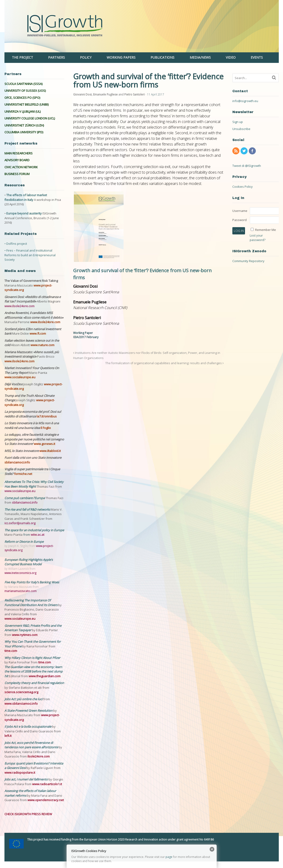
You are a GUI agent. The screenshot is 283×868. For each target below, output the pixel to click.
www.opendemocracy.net (46, 800)
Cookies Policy (243, 187)
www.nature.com (42, 345)
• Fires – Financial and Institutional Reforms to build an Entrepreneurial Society (30, 255)
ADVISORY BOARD (17, 160)
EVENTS (257, 57)
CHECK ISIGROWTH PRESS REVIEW (28, 814)
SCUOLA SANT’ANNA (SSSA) (23, 84)
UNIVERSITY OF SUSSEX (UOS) (25, 91)
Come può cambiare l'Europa (25, 498)
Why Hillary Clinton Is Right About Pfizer (32, 658)
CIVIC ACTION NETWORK (21, 167)
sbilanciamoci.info (17, 462)
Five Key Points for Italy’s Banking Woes (32, 582)
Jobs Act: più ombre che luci (23, 699)
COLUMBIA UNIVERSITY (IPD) (24, 132)
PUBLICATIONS (162, 57)
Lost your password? (258, 238)
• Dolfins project (16, 244)
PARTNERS (57, 57)
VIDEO (231, 57)
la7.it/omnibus (47, 416)
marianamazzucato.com (21, 591)
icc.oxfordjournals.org (20, 523)
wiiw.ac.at (38, 535)
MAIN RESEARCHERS (19, 153)
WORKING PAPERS (121, 57)
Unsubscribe (241, 129)
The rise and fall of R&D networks (28, 509)
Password (240, 220)
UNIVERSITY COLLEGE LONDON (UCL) (30, 118)
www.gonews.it (44, 444)
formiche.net (23, 474)
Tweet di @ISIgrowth (247, 166)
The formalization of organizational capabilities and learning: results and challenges (164, 363)
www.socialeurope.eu (20, 377)
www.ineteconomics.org (20, 573)
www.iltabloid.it (50, 451)
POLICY (86, 57)
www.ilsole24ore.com (19, 306)
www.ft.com (38, 333)
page (169, 857)
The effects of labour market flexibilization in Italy (26, 197)
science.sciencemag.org (21, 692)
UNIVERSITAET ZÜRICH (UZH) (24, 125)
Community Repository (248, 261)
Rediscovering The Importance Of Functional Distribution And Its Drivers (31, 603)
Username (240, 211)
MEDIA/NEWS (200, 57)
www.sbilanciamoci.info (21, 704)
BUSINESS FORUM (17, 174)
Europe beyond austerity (24, 213)
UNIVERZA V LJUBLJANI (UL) (23, 111)
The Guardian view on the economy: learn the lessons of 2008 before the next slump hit (34, 671)
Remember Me (266, 230)
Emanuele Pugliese (105, 94)
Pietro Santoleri (134, 94)
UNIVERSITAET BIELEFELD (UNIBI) (26, 104)
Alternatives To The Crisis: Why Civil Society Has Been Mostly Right (34, 484)
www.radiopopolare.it (20, 772)
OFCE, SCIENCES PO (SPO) (22, 98)
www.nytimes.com (25, 635)
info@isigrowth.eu (245, 101)
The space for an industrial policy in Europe (34, 530)
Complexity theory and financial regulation (34, 683)
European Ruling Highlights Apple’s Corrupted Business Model (29, 562)
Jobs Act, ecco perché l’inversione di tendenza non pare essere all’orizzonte (32, 745)
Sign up (238, 122)
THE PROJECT (23, 57)
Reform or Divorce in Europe (24, 542)
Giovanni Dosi (82, 94)
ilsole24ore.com (39, 756)
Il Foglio (46, 428)
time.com (11, 651)
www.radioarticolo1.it (47, 784)
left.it (8, 736)
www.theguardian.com (45, 676)
